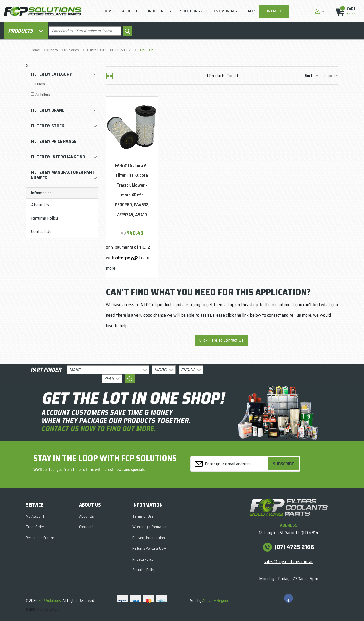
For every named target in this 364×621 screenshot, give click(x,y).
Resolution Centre (40, 538)
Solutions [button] (190, 11)
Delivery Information (149, 538)
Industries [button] (158, 11)
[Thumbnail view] (110, 76)
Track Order (35, 527)
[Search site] (127, 31)
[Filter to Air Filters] (64, 94)
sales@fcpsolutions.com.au (289, 562)
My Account (35, 516)
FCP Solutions (50, 600)
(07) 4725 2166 (294, 547)
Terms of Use (143, 516)
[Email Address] (230, 464)
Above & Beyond (216, 600)
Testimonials (224, 11)
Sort (309, 75)
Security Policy (144, 570)
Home (108, 11)
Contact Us (274, 11)
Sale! (250, 11)
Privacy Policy (143, 559)
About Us (131, 11)
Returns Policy (44, 218)
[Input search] (85, 31)
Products (26, 31)
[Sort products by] (327, 76)
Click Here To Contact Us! (222, 340)
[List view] (123, 76)
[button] (319, 11)
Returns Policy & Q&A (149, 548)
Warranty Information (150, 527)
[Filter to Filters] (64, 84)
